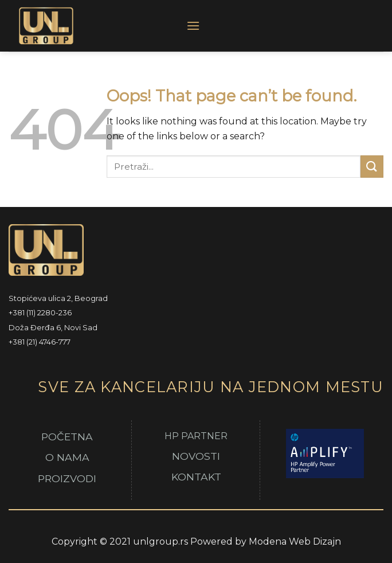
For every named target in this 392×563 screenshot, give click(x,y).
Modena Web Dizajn (295, 542)
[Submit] (372, 167)
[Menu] (193, 26)
